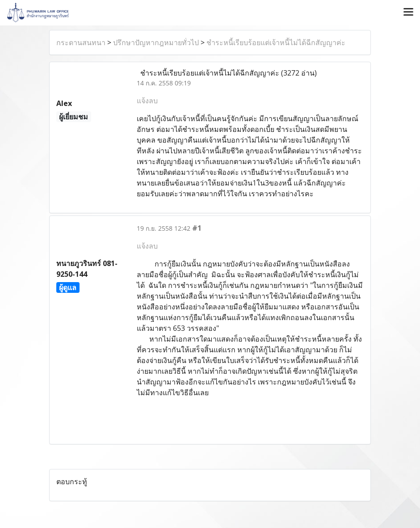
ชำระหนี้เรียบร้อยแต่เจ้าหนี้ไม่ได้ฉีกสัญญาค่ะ (276, 42)
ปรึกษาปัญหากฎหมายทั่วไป (156, 42)
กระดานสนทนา (81, 42)
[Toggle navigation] (408, 13)
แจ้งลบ (147, 101)
